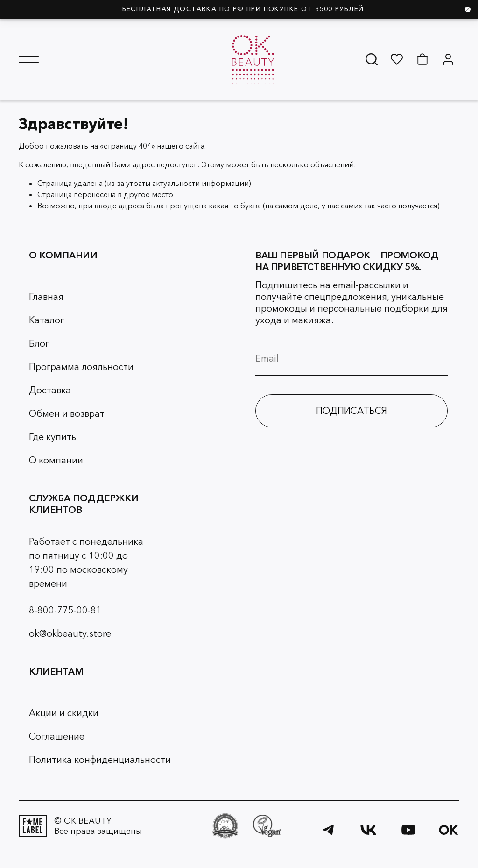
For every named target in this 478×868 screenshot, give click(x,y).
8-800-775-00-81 (65, 610)
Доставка (50, 390)
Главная (46, 297)
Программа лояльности (81, 367)
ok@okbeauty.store (70, 633)
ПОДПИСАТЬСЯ (351, 411)
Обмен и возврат (67, 413)
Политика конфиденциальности (100, 760)
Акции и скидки (64, 713)
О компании (56, 460)
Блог (39, 343)
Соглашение (57, 736)
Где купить (53, 437)
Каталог (46, 320)
